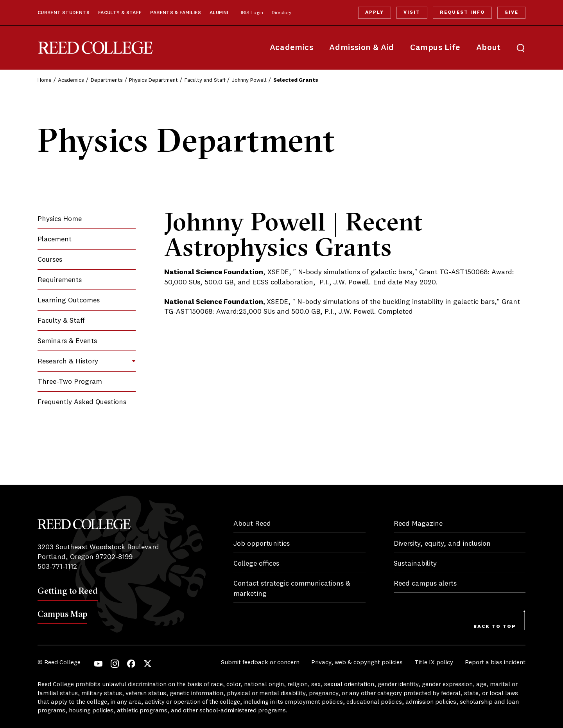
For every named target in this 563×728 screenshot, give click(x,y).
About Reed (252, 524)
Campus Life (435, 48)
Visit (412, 13)
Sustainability (415, 564)
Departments (107, 80)
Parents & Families (176, 13)
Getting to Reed (68, 591)
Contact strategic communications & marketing (292, 589)
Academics (292, 48)
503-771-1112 (57, 567)
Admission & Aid (361, 48)
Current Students (64, 13)
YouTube (98, 664)
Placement (55, 239)
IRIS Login (252, 13)
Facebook (131, 664)
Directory (281, 13)
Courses (50, 260)
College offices (256, 564)
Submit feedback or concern (260, 663)
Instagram (115, 664)
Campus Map (62, 614)
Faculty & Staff (120, 13)
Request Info (462, 13)
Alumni (219, 13)
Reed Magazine (418, 524)
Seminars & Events (67, 341)
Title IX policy (434, 663)
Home (45, 80)
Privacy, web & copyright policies (357, 663)
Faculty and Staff (205, 80)
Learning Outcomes (69, 300)
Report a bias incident (495, 663)
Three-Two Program (70, 382)
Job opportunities (262, 544)
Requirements (60, 280)
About (489, 48)
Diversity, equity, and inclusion (442, 544)
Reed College (95, 48)
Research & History (68, 361)
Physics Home (60, 219)
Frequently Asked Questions (82, 402)
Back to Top (495, 627)
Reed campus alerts (425, 584)
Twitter (148, 664)
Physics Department (153, 80)
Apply (375, 13)
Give (511, 13)
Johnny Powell (249, 80)
